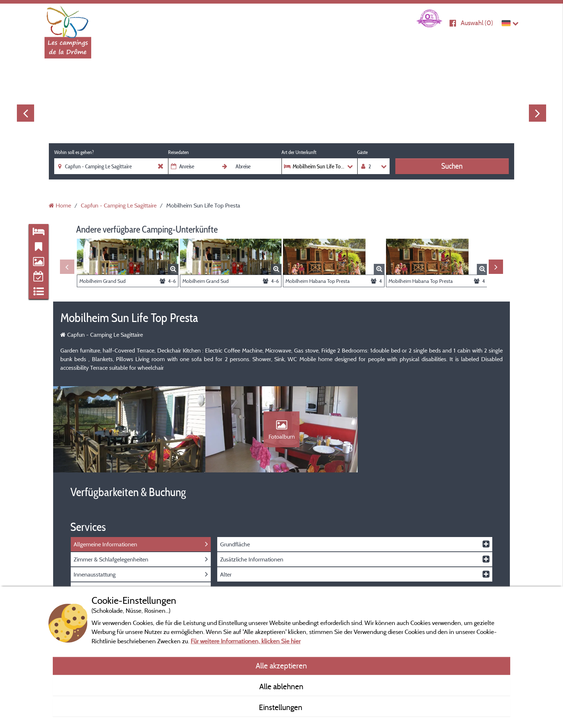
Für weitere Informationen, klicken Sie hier (246, 641)
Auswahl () (477, 23)
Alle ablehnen (281, 686)
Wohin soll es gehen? (74, 152)
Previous (25, 113)
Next (538, 113)
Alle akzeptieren (281, 666)
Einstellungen (281, 707)
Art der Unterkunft (299, 152)
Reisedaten (178, 152)
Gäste (362, 152)
